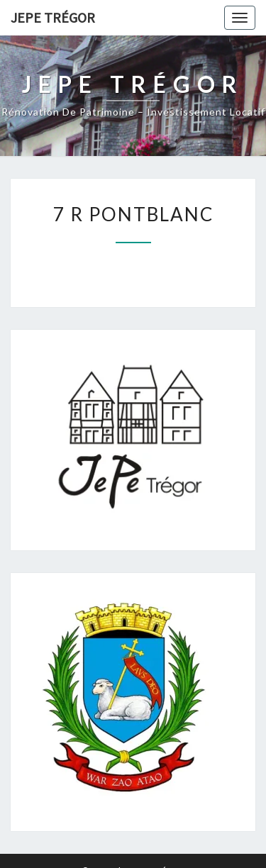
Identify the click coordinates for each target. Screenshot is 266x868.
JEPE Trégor (53, 17)
